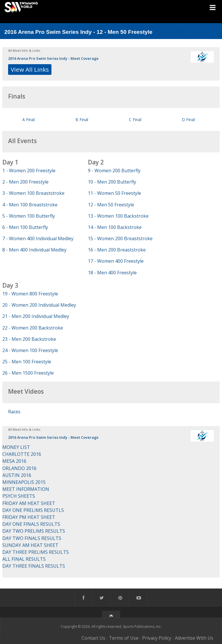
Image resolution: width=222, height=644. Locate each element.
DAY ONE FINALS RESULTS (31, 524)
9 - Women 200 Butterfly (114, 171)
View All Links (30, 69)
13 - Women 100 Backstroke (118, 216)
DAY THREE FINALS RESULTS (34, 566)
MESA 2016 (14, 461)
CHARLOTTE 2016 (22, 454)
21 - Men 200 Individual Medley (36, 316)
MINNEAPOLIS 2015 (24, 482)
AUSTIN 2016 (17, 475)
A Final (28, 120)
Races (14, 412)
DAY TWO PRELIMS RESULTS (34, 531)
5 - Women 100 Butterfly (29, 216)
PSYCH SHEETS (19, 496)
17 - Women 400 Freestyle (116, 261)
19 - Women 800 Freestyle (30, 294)
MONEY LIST (16, 447)
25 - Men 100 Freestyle (27, 362)
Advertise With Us (194, 638)
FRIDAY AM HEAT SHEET (29, 503)
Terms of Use (124, 638)
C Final (135, 120)
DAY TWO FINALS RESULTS (32, 538)
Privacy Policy (157, 638)
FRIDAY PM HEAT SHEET (29, 517)
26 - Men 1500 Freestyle (28, 373)
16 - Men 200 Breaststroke (117, 250)
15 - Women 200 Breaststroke (120, 238)
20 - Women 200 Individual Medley (39, 305)
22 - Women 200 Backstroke (33, 328)
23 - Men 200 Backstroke (29, 339)
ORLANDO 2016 (19, 468)
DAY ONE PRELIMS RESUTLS (33, 510)
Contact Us (93, 638)
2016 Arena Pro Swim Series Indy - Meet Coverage (53, 58)
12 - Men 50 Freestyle (111, 205)
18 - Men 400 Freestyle (112, 273)
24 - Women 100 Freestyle (30, 350)
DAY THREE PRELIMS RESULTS (36, 552)
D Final (188, 120)
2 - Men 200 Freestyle (25, 182)
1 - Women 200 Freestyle (29, 171)
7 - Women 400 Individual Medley (38, 238)
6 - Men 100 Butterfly (25, 227)
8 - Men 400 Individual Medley (34, 250)
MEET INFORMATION (26, 489)
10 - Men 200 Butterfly (112, 182)
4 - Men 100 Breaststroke (30, 205)
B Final (82, 120)
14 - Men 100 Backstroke (115, 227)
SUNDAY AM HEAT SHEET (30, 545)
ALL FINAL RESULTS (24, 559)
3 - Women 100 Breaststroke (33, 193)
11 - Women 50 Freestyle (114, 193)
